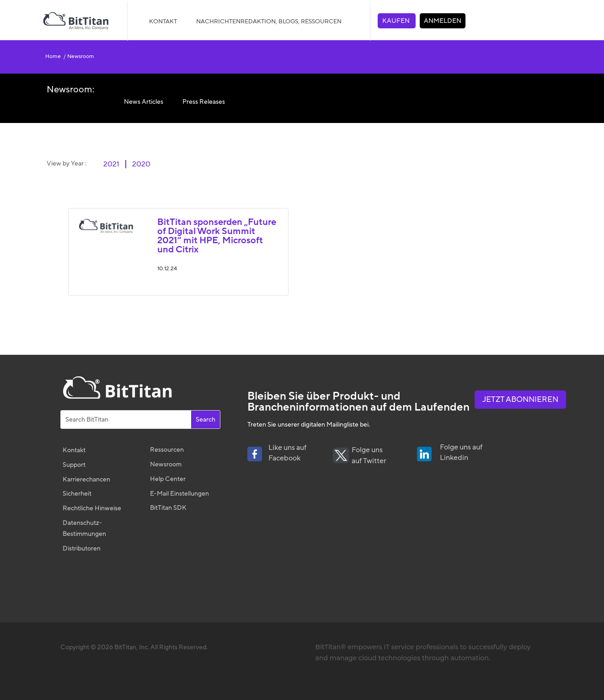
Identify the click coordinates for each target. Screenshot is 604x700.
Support (74, 465)
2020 (141, 164)
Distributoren (82, 548)
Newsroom (80, 56)
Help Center (168, 479)
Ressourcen (167, 450)
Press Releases (204, 102)
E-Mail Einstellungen (179, 494)
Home (54, 56)
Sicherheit (77, 494)
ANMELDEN (443, 21)
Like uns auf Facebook (287, 453)
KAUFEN (397, 21)
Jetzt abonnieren (520, 399)
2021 (111, 164)
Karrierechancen (86, 479)
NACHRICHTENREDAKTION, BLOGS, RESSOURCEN (269, 21)
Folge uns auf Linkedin (461, 453)
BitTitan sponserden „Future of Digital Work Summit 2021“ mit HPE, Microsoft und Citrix (217, 236)
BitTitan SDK (168, 508)
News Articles (144, 102)
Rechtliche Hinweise (92, 508)
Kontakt (163, 21)
